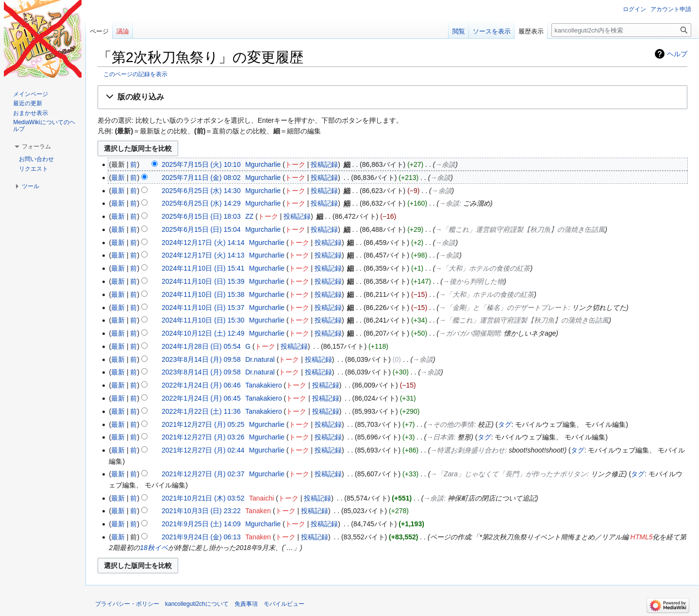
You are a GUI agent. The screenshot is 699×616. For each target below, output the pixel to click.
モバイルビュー (284, 604)
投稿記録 (324, 164)
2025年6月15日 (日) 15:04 (201, 229)
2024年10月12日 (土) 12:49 (203, 333)
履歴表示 (531, 31)
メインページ (31, 94)
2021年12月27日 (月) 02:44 (203, 450)
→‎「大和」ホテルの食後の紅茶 (483, 268)
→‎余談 (445, 164)
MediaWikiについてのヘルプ (44, 126)
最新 (118, 178)
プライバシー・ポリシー (127, 604)
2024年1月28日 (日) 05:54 (201, 346)
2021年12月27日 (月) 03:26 (203, 437)
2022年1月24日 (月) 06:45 (201, 398)
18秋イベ (154, 548)
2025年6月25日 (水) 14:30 (201, 191)
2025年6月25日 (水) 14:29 (201, 203)
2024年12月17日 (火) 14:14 (203, 243)
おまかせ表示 (31, 113)
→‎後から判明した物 (473, 281)
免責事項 (246, 604)
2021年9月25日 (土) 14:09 (201, 524)
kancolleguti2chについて (197, 604)
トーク (295, 164)
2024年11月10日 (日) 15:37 (203, 308)
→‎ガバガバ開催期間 (469, 333)
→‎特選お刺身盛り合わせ (467, 450)
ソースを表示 (492, 31)
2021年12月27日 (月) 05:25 (203, 424)
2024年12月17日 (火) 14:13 (203, 255)
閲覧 (459, 31)
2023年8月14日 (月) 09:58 (201, 359)
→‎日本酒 (440, 437)
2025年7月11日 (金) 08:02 (201, 178)
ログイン (634, 9)
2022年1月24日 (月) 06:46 (201, 385)
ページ (99, 31)
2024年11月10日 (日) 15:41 (203, 268)
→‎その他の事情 (450, 424)
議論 (123, 31)
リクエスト (33, 169)
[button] (392, 97)
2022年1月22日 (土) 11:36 (201, 411)
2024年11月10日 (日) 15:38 (203, 294)
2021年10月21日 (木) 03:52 (203, 498)
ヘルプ (677, 54)
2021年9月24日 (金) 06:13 (201, 537)
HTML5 (642, 537)
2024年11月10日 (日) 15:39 (203, 281)
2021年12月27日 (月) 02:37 (203, 474)
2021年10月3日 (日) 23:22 (201, 511)
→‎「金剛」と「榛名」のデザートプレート (503, 308)
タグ (505, 424)
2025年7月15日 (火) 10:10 (201, 164)
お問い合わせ (36, 159)
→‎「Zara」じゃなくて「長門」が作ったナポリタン (508, 474)
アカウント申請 (671, 9)
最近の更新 (28, 103)
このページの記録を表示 (135, 74)
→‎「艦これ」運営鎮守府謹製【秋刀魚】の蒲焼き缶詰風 (520, 229)
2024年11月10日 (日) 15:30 (203, 320)
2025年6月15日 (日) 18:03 (201, 216)
